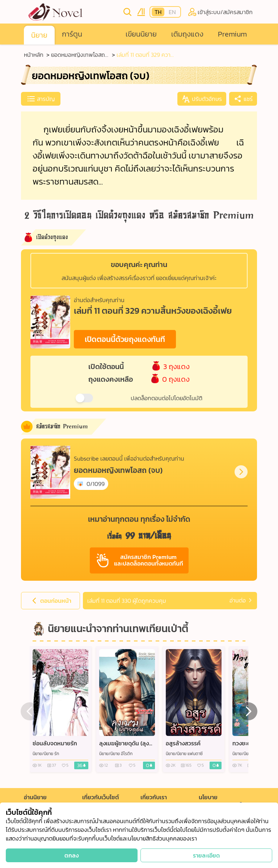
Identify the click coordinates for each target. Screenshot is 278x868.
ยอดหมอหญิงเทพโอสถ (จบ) (78, 55)
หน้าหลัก (34, 55)
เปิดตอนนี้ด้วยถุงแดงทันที (125, 339)
